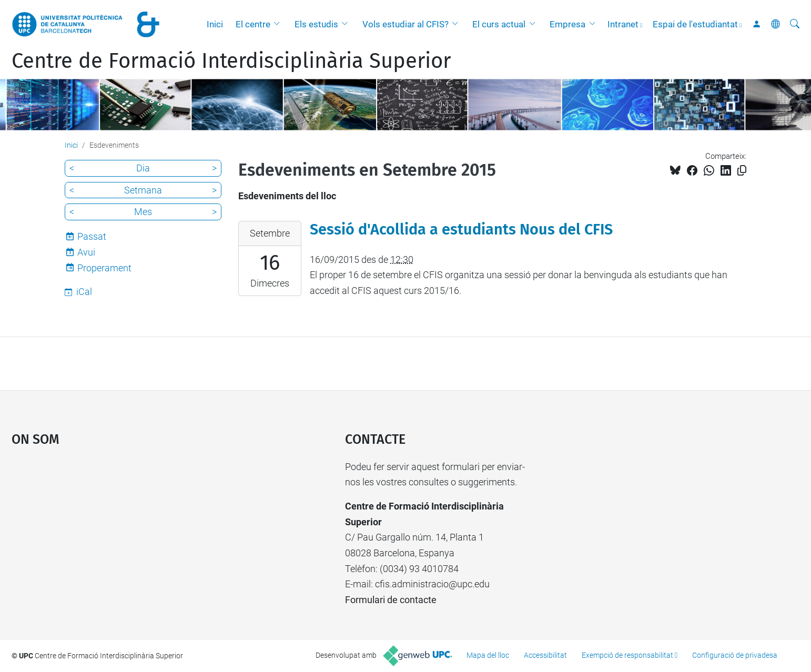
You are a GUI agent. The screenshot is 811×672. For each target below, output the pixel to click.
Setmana (143, 190)
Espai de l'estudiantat (695, 24)
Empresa (567, 24)
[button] (279, 24)
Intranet (623, 24)
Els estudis (316, 24)
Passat (92, 236)
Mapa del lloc (488, 655)
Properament (104, 268)
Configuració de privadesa (735, 655)
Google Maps (139, 538)
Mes (143, 212)
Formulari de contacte (391, 600)
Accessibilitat (545, 655)
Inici (215, 24)
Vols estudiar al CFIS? (405, 24)
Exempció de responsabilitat (627, 655)
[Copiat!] (742, 171)
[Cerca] (795, 24)
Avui (86, 252)
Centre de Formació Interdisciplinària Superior (231, 61)
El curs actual (499, 24)
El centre (253, 24)
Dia (143, 168)
